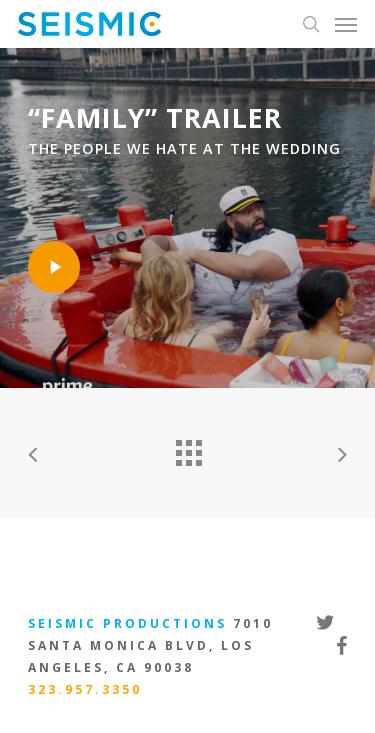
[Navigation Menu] (346, 24)
